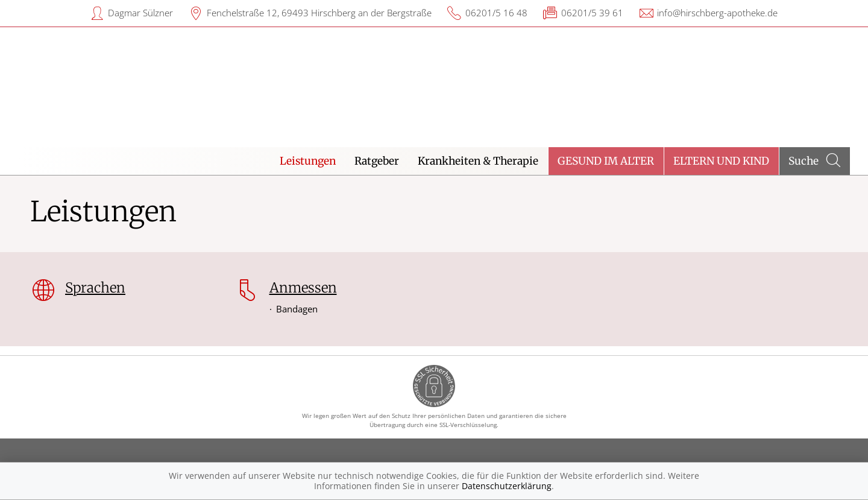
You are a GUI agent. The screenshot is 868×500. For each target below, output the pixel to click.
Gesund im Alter (606, 161)
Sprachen (95, 288)
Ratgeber (377, 161)
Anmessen (303, 288)
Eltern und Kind (721, 161)
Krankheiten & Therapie (478, 161)
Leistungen (308, 161)
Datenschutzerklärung (507, 486)
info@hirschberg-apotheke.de (717, 13)
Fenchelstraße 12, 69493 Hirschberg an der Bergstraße (319, 13)
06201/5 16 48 (496, 13)
